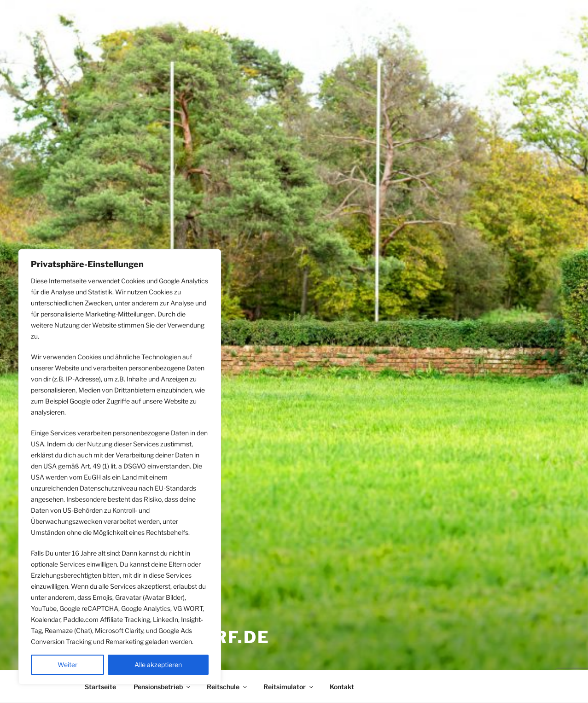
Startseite (100, 687)
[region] (120, 467)
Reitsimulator (289, 687)
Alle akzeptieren (158, 665)
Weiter (67, 665)
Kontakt (342, 687)
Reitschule (227, 687)
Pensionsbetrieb (163, 687)
